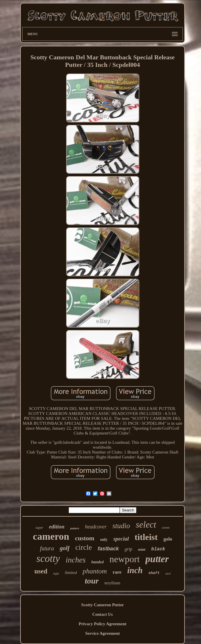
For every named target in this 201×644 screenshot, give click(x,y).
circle (84, 547)
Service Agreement (102, 633)
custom (85, 538)
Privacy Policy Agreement (103, 624)
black (158, 549)
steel (168, 574)
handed (98, 562)
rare (117, 572)
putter (157, 559)
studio (121, 526)
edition (57, 527)
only (104, 540)
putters (75, 528)
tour (92, 581)
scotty (48, 559)
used (41, 571)
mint (142, 549)
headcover (96, 527)
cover (166, 528)
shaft (154, 573)
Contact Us (103, 614)
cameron (51, 536)
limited (71, 573)
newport (124, 559)
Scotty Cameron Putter (102, 605)
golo (168, 539)
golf (65, 548)
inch (135, 570)
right (56, 573)
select (146, 525)
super (39, 528)
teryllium (112, 583)
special (121, 539)
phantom (95, 571)
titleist (146, 537)
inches (76, 560)
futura (47, 548)
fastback (108, 549)
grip (128, 549)
